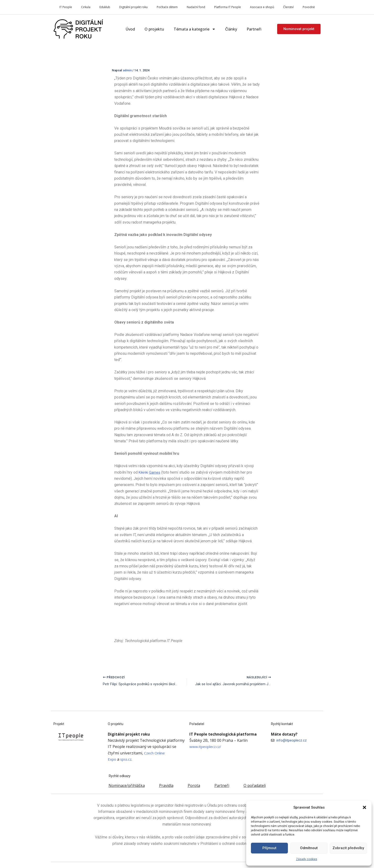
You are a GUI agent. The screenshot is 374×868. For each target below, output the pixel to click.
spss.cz (127, 759)
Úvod (130, 29)
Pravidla (166, 785)
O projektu (154, 29)
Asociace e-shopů (262, 7)
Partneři (254, 29)
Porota (194, 785)
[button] (364, 807)
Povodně (309, 7)
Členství (288, 7)
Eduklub (105, 7)
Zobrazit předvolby (348, 848)
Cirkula (86, 7)
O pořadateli (255, 785)
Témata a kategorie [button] (195, 29)
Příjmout (269, 848)
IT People (66, 7)
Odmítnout (309, 848)
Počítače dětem (167, 7)
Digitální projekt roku (133, 7)
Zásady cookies (307, 859)
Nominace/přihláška (127, 785)
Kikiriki (151, 472)
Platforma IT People (228, 7)
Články (231, 29)
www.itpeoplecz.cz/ (206, 747)
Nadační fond (196, 7)
